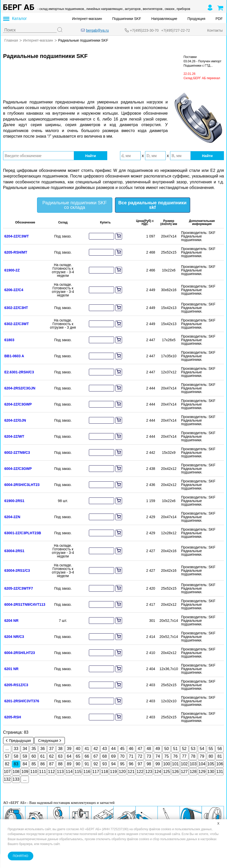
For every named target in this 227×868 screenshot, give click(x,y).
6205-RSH (13, 717)
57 (7, 756)
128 (193, 771)
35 (34, 748)
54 (202, 748)
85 (34, 764)
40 (78, 748)
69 (113, 756)
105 (211, 764)
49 (158, 748)
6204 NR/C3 (14, 636)
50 (166, 748)
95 (122, 764)
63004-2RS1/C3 (17, 570)
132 (7, 779)
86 (43, 764)
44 (113, 748)
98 (149, 764)
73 (149, 756)
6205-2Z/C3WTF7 (19, 588)
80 (211, 756)
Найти (91, 156)
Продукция (196, 19)
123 (149, 771)
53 (193, 748)
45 (122, 748)
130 (211, 771)
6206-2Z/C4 (14, 290)
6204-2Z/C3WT (17, 236)
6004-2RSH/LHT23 (20, 652)
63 (60, 756)
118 (105, 771)
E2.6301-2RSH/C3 (19, 372)
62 (51, 756)
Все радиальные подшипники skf (152, 205)
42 (96, 748)
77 (184, 756)
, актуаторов (132, 9)
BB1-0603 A (14, 356)
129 (202, 771)
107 (7, 771)
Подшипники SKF (127, 19)
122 (140, 771)
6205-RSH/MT (16, 252)
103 (193, 764)
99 (158, 764)
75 (166, 756)
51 (175, 748)
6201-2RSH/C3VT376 (22, 701)
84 (25, 764)
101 (176, 764)
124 (158, 771)
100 (167, 764)
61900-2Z (12, 270)
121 (131, 771)
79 (202, 756)
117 (96, 771)
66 (87, 756)
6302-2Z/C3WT (17, 324)
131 (220, 771)
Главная (11, 40)
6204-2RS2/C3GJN (20, 388)
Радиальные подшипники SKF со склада (75, 205)
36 (43, 748)
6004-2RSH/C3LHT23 (22, 484)
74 (158, 756)
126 (176, 771)
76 (175, 756)
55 (211, 748)
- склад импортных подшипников (61, 9)
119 (113, 771)
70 (122, 756)
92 (96, 764)
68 (105, 756)
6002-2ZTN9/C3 (17, 452)
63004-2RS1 (14, 551)
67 (96, 756)
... (7, 748)
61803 (9, 340)
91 (87, 764)
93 (105, 764)
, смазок (169, 9)
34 (25, 748)
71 (131, 756)
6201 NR (11, 669)
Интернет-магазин (87, 19)
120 (122, 771)
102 (184, 764)
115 (78, 771)
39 (69, 748)
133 (16, 779)
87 (51, 764)
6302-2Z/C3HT (16, 307)
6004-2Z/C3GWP (18, 468)
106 (220, 764)
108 (16, 771)
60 (34, 756)
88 (60, 764)
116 (87, 771)
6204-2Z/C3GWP (18, 404)
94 (113, 764)
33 (16, 748)
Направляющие (164, 19)
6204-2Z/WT (14, 436)
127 (184, 771)
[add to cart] (119, 236)
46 (131, 748)
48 (149, 748)
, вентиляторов (152, 9)
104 (202, 764)
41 (87, 748)
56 (220, 748)
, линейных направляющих (104, 9)
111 (43, 771)
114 (69, 771)
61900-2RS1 (14, 501)
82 (7, 764)
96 (131, 764)
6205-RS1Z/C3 (16, 685)
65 (78, 756)
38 (60, 748)
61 (43, 756)
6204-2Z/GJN (15, 420)
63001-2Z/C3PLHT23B (23, 533)
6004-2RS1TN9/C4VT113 (25, 604)
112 (51, 771)
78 (193, 756)
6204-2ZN (12, 517)
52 (184, 748)
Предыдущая (18, 740)
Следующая (49, 740)
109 (25, 771)
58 (16, 756)
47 (140, 748)
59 (25, 756)
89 (69, 764)
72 (140, 756)
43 (105, 748)
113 (60, 771)
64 (69, 756)
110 (34, 771)
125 (167, 771)
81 (220, 756)
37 (51, 748)
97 (140, 764)
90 (78, 764)
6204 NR (11, 620)
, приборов (183, 9)
